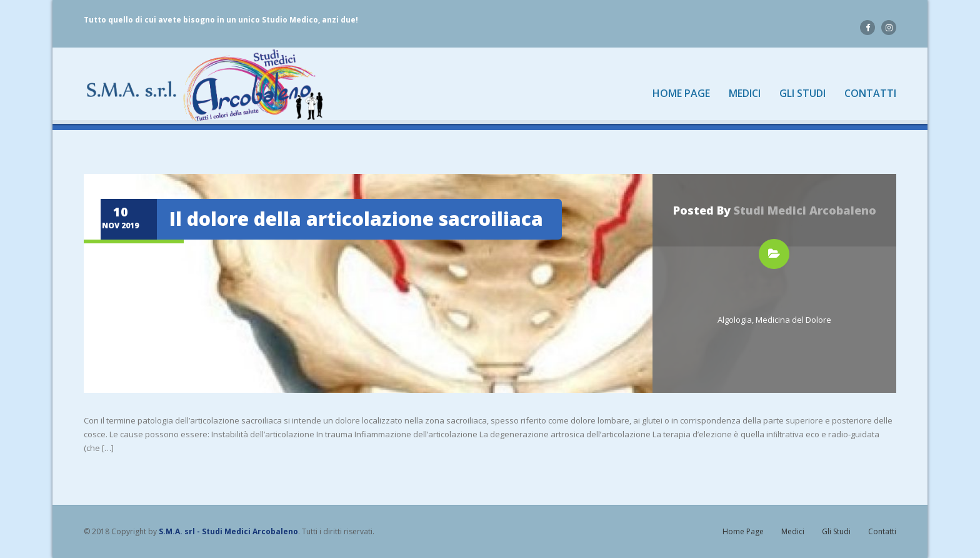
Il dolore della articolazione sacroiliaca (356, 219)
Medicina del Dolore (793, 320)
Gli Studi (802, 94)
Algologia (735, 320)
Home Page (681, 94)
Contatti (870, 94)
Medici (745, 94)
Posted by (775, 210)
